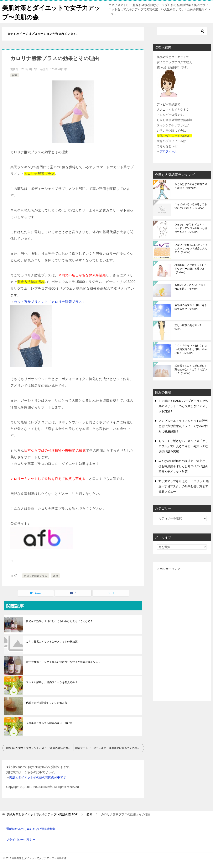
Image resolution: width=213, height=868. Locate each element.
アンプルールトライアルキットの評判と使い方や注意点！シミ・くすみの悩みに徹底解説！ (183, 426)
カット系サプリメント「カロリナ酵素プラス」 (50, 302)
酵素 (15, 75)
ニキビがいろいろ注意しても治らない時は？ (191, 206)
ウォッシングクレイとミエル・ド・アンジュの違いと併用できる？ (191, 228)
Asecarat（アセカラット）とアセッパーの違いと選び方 (191, 269)
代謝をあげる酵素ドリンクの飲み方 (47, 703)
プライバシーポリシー (21, 840)
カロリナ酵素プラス (36, 576)
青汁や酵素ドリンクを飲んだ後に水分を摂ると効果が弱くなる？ (63, 662)
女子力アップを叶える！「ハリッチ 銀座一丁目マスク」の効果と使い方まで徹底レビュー (184, 486)
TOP (42, 814)
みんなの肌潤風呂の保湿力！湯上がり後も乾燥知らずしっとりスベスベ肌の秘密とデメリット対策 (183, 466)
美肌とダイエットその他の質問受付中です (38, 777)
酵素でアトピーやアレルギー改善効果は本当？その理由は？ (110, 748)
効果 (55, 576)
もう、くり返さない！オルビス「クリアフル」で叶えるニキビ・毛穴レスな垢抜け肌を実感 (183, 446)
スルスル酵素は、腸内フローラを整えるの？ (52, 682)
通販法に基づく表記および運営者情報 (31, 829)
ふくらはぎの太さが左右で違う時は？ (191, 186)
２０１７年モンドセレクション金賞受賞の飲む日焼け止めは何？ (191, 349)
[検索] (182, 31)
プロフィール (168, 151)
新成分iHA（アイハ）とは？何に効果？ (190, 287)
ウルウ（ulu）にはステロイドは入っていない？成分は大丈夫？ (191, 248)
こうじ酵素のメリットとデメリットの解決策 (52, 642)
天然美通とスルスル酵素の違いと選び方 (49, 723)
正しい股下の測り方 (188, 327)
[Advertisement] (182, 634)
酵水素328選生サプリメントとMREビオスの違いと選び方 (40, 748)
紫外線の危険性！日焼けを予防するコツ (191, 307)
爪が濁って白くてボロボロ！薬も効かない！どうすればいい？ (191, 369)
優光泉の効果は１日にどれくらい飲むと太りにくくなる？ (59, 621)
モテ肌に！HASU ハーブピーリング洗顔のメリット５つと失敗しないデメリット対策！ (183, 406)
